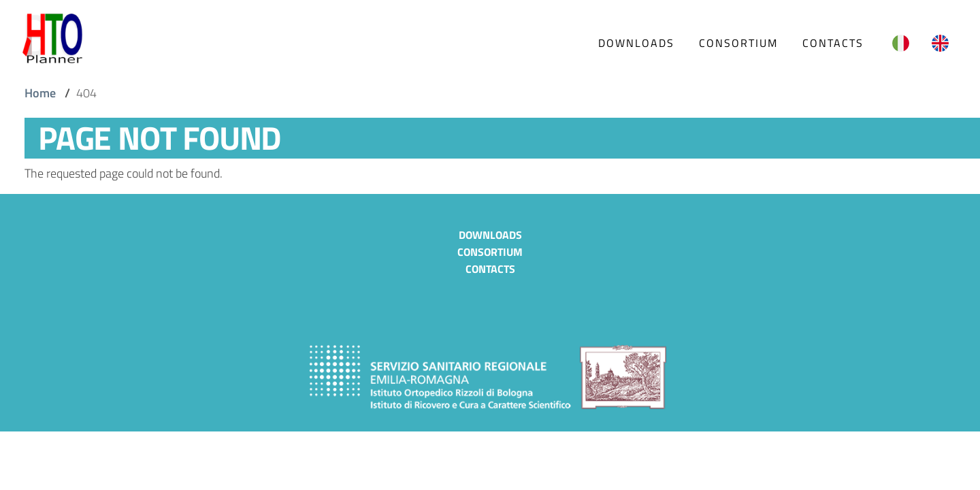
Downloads (490, 235)
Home (40, 93)
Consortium (490, 252)
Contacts (490, 269)
